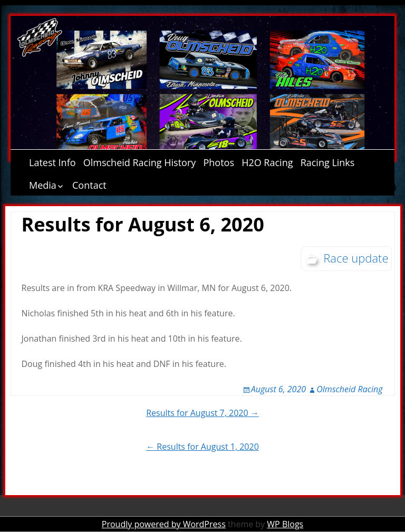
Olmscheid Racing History (140, 162)
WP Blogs (285, 524)
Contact (89, 185)
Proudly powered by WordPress (164, 524)
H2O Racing (267, 162)
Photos (219, 162)
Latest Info (52, 162)
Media (43, 185)
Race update (356, 258)
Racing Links (328, 162)
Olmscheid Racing (349, 389)
